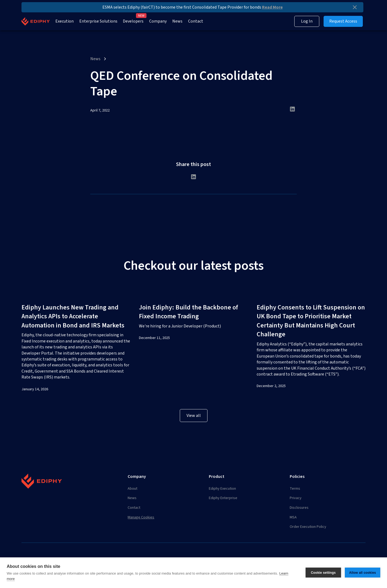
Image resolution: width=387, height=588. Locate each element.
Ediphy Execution (222, 489)
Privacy (296, 498)
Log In (307, 21)
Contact (196, 21)
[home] (36, 21)
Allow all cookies (363, 573)
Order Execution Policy (308, 527)
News (177, 21)
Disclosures (299, 508)
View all (194, 416)
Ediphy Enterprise (223, 498)
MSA (293, 517)
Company (158, 21)
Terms (295, 489)
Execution (64, 21)
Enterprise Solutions (98, 21)
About (132, 489)
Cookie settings (323, 573)
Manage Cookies (141, 517)
